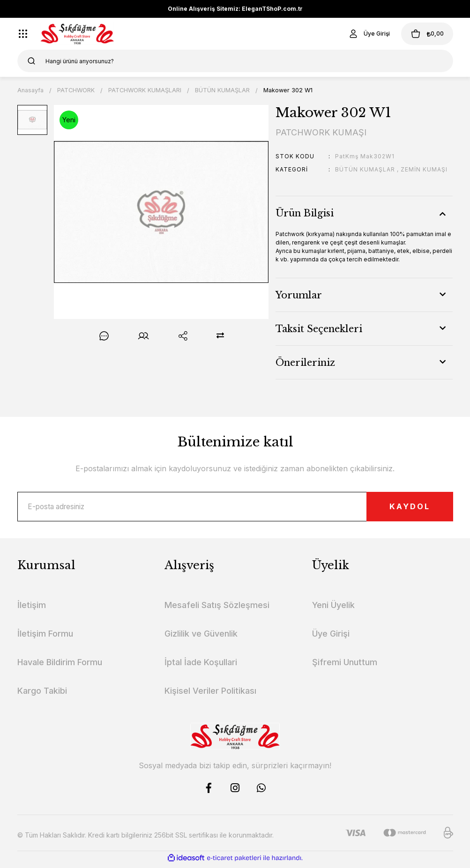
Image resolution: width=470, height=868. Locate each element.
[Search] (235, 61)
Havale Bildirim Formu (60, 665)
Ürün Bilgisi (305, 213)
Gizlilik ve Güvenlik (201, 637)
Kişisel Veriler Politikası (210, 694)
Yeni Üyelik (333, 608)
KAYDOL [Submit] (401, 508)
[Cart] (422, 34)
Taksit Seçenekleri (319, 329)
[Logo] (78, 34)
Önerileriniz (305, 363)
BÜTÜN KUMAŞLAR (365, 169)
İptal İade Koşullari (201, 665)
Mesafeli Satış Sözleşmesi (217, 608)
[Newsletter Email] (235, 508)
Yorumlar (299, 295)
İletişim (32, 608)
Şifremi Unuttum (345, 665)
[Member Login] (359, 34)
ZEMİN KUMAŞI (424, 169)
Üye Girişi (331, 637)
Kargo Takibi (42, 694)
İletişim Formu (45, 637)
